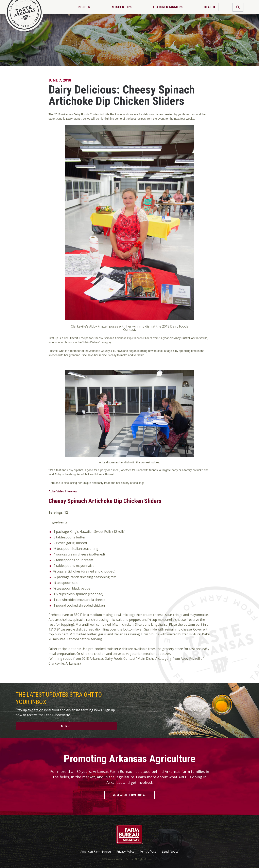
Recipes (84, 7)
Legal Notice (170, 852)
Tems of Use (148, 852)
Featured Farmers (168, 7)
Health (209, 7)
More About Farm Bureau (129, 795)
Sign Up (66, 726)
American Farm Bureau (96, 852)
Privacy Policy (125, 852)
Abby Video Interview (63, 491)
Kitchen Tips (122, 7)
